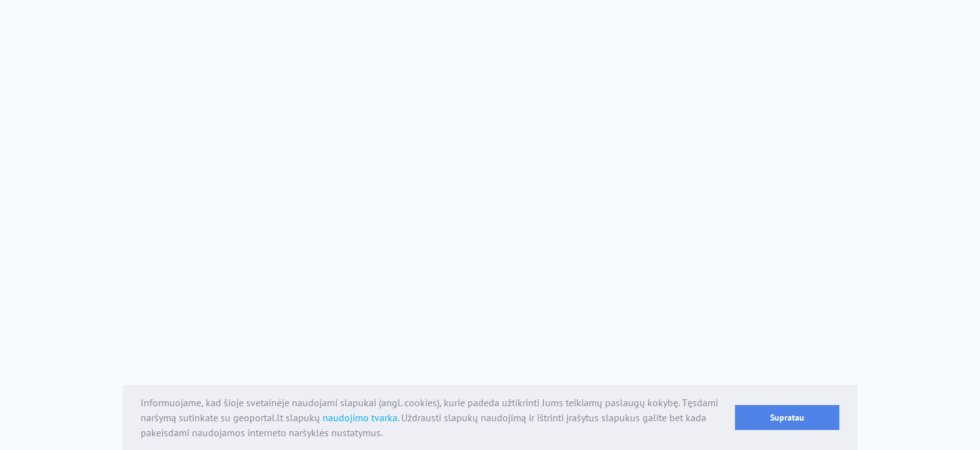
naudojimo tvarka (360, 417)
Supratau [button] (787, 417)
